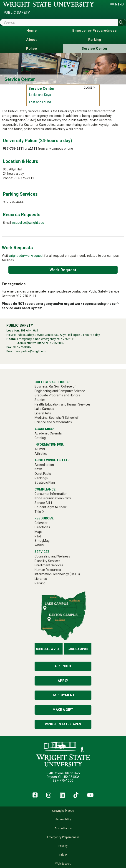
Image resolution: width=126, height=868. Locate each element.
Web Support (63, 864)
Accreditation (63, 828)
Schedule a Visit (48, 649)
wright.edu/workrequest (26, 256)
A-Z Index (63, 666)
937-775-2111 (66, 339)
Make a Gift (63, 710)
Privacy (63, 846)
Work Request (63, 270)
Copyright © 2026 (63, 811)
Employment (63, 695)
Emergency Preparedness (63, 837)
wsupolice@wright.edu (28, 223)
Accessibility (63, 819)
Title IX (63, 855)
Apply (63, 681)
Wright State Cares (63, 724)
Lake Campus (78, 649)
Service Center (20, 79)
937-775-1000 (63, 781)
